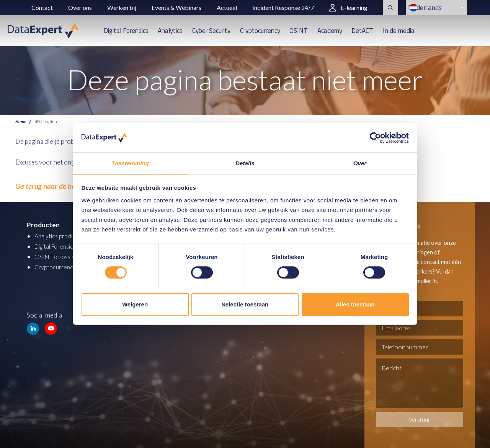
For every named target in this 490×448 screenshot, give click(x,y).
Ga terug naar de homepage (52, 185)
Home (21, 121)
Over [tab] (360, 163)
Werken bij (122, 7)
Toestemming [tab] (130, 163)
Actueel (227, 7)
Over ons (80, 7)
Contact (42, 7)
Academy (330, 31)
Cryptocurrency (260, 31)
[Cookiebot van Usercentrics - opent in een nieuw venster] (375, 137)
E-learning (348, 7)
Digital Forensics (126, 31)
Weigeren (135, 305)
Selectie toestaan (245, 305)
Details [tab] (245, 163)
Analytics (170, 31)
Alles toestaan (355, 305)
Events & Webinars (176, 7)
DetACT (362, 31)
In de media (399, 31)
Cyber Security (211, 31)
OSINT (299, 31)
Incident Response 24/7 (283, 7)
